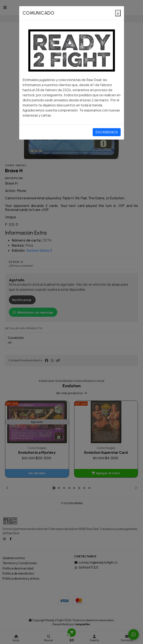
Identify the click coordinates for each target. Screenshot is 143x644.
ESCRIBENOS (107, 132)
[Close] (118, 13)
